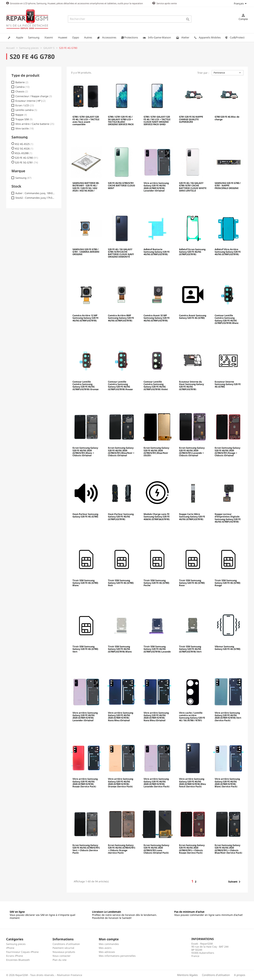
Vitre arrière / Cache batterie (35, 124)
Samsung (23, 178)
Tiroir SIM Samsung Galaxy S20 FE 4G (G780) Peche (156, 583)
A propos (240, 975)
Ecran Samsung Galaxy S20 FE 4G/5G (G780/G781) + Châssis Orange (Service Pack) (122, 849)
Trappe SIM (24, 119)
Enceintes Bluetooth (18, 960)
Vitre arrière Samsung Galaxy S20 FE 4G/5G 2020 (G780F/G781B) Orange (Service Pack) (121, 782)
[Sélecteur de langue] (241, 3)
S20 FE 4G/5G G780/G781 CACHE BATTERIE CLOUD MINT (122, 186)
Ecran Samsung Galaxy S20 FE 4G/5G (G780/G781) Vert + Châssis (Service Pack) (86, 849)
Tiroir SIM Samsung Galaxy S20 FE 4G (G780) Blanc (85, 583)
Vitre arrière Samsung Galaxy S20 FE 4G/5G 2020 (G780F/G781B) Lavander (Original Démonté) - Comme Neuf (156, 187)
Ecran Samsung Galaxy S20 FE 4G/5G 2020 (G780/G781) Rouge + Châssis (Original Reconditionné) (227, 451)
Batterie (22, 82)
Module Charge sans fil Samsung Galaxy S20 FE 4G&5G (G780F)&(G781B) (157, 517)
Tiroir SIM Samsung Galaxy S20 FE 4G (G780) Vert (85, 649)
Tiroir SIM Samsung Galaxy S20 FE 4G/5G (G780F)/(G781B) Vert (190, 649)
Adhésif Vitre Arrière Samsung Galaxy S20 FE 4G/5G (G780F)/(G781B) (228, 252)
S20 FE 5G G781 (26, 162)
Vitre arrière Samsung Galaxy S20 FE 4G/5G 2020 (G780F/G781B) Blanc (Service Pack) (227, 782)
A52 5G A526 (24, 148)
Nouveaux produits (64, 952)
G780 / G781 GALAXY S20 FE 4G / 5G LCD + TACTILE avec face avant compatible (86, 120)
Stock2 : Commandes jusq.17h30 (35, 198)
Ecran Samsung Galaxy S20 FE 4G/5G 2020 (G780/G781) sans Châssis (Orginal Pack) (156, 849)
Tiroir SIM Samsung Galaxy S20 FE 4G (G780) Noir (121, 583)
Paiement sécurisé (63, 948)
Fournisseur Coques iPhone (22, 952)
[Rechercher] (130, 19)
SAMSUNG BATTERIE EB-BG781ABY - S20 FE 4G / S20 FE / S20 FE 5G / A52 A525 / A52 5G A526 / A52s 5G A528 (86, 187)
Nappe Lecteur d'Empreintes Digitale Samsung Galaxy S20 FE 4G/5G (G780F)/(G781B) (228, 518)
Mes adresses (107, 952)
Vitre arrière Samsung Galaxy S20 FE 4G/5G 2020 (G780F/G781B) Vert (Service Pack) (228, 716)
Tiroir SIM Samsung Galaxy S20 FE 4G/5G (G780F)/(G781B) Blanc (120, 649)
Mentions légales (187, 975)
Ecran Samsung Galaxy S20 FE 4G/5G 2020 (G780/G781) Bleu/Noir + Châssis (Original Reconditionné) (121, 451)
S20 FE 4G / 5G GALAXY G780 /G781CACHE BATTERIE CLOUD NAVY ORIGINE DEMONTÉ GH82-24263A (121, 253)
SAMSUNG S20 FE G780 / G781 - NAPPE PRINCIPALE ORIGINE (228, 186)
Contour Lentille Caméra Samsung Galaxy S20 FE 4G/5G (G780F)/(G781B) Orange (86, 385)
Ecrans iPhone (15, 956)
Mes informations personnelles (117, 956)
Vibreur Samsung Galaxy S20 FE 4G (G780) (227, 648)
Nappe (21, 115)
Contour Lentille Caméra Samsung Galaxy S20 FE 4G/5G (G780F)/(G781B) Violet (156, 385)
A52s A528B (23, 153)
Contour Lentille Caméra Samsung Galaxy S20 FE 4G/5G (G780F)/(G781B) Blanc (227, 319)
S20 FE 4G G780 (26, 158)
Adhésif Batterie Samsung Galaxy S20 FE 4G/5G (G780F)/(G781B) (157, 252)
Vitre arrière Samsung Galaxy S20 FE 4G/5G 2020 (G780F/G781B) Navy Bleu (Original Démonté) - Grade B (156, 716)
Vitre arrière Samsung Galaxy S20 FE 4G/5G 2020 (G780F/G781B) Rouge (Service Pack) (85, 782)
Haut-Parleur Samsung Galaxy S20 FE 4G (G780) (85, 515)
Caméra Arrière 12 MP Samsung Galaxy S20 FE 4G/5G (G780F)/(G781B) (85, 318)
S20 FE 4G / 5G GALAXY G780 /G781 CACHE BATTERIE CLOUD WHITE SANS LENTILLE (193, 187)
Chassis (22, 91)
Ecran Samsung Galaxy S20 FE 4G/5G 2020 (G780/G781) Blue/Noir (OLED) (156, 451)
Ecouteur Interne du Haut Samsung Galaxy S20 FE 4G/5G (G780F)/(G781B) (191, 385)
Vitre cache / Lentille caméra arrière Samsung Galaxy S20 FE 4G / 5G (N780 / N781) (192, 716)
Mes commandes (109, 944)
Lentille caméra (26, 110)
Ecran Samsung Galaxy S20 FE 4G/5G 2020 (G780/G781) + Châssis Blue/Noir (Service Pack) (228, 849)
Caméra (22, 87)
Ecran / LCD (25, 105)
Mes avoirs (105, 948)
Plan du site (60, 960)
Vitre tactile (25, 128)
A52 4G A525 (24, 144)
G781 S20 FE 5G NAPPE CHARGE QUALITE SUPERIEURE (191, 119)
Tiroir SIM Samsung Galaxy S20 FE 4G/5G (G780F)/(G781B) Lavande (157, 649)
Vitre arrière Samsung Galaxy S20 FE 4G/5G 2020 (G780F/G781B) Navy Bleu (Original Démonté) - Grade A (121, 716)
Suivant (235, 882)
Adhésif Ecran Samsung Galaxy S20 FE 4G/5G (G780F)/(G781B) (192, 252)
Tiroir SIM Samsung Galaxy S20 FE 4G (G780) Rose (192, 583)
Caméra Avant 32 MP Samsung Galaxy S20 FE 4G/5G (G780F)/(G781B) (157, 318)
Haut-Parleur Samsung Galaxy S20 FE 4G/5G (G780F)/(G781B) (121, 517)
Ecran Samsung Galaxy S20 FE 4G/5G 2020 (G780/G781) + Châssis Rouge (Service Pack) (192, 849)
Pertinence (228, 72)
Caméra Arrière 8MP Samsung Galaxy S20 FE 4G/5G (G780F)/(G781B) (121, 318)
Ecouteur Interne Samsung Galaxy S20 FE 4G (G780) (228, 384)
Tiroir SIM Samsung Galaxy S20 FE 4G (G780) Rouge (227, 583)
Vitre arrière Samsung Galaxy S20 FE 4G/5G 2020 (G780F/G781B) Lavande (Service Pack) (156, 782)
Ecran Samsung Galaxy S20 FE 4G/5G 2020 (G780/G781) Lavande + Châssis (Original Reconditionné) (192, 451)
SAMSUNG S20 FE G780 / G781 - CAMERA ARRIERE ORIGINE (86, 252)
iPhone (10, 948)
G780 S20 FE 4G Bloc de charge (227, 118)
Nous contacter (62, 956)
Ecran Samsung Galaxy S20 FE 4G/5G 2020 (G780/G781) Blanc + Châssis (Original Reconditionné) (85, 451)
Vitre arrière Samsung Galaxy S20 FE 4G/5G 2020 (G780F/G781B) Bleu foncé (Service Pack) (192, 782)
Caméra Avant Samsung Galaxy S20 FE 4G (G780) (193, 317)
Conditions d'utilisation (66, 944)
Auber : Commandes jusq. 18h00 (35, 193)
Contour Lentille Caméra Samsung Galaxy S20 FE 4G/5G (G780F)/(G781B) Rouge (120, 385)
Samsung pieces (16, 944)
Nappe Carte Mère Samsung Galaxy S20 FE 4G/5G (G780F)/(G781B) (192, 517)
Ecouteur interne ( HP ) (30, 101)
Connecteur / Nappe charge (34, 96)
